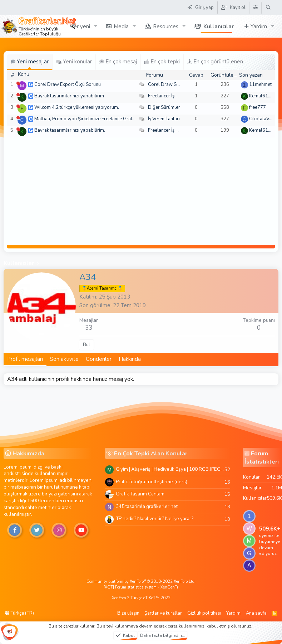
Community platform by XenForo (141, 582)
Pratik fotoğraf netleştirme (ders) (152, 482)
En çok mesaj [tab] (118, 62)
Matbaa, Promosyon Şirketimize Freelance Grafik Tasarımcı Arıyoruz (105, 119)
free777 (258, 107)
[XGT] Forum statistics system (141, 587)
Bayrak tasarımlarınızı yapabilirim (69, 96)
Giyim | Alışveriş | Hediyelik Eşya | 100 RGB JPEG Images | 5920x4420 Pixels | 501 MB (170, 469)
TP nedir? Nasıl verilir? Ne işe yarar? (155, 519)
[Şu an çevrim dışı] (18, 83)
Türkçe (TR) (19, 613)
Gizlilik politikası (204, 613)
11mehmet (260, 84)
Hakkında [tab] (130, 359)
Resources (166, 26)
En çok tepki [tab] (162, 62)
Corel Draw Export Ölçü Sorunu (68, 84)
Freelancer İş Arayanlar (172, 96)
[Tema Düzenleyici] (255, 8)
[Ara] (268, 8)
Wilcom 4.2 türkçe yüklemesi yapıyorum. (77, 107)
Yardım (259, 26)
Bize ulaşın (128, 613)
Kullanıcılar (219, 26)
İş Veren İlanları (164, 119)
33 (89, 328)
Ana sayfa (256, 613)
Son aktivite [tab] (64, 359)
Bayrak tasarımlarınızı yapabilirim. (70, 130)
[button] (96, 26)
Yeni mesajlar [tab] (30, 62)
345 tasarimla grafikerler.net (147, 506)
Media (121, 26)
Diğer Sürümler (164, 107)
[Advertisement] (141, 191)
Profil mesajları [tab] (25, 359)
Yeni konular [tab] (74, 62)
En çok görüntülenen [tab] (215, 62)
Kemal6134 (261, 96)
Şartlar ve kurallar (163, 613)
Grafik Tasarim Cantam (140, 494)
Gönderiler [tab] (99, 359)
